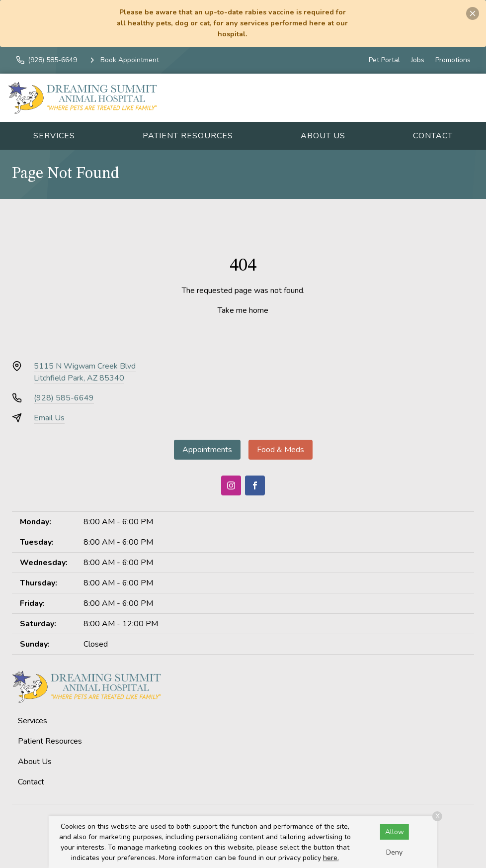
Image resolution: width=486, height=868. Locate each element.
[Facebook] (255, 485)
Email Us (49, 418)
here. (331, 858)
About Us (323, 136)
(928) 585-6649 (64, 398)
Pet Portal (384, 60)
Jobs (418, 60)
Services (54, 136)
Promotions (453, 60)
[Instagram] (231, 485)
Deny (394, 852)
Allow (395, 832)
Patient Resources (188, 136)
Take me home (243, 310)
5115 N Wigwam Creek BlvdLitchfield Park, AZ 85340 (85, 372)
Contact (433, 136)
